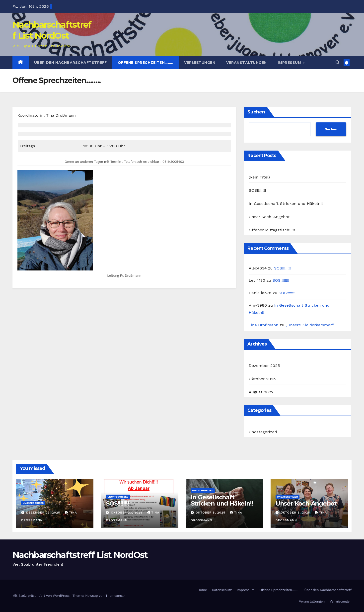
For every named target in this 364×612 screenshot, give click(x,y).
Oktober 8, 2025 (211, 513)
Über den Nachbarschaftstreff (71, 63)
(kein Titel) (259, 177)
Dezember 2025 (264, 366)
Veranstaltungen (247, 63)
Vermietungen (200, 63)
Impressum (290, 63)
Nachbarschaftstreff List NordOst (80, 555)
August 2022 (261, 392)
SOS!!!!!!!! (257, 190)
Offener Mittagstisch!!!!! (272, 230)
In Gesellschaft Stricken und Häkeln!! (286, 204)
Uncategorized (263, 432)
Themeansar (115, 596)
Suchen (256, 112)
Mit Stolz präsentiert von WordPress (42, 596)
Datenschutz (222, 590)
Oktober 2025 (262, 379)
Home (202, 590)
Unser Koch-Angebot (269, 217)
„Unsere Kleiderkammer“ (310, 325)
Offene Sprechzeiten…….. (146, 63)
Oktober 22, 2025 (127, 513)
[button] (338, 62)
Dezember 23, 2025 (44, 513)
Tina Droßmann (263, 325)
